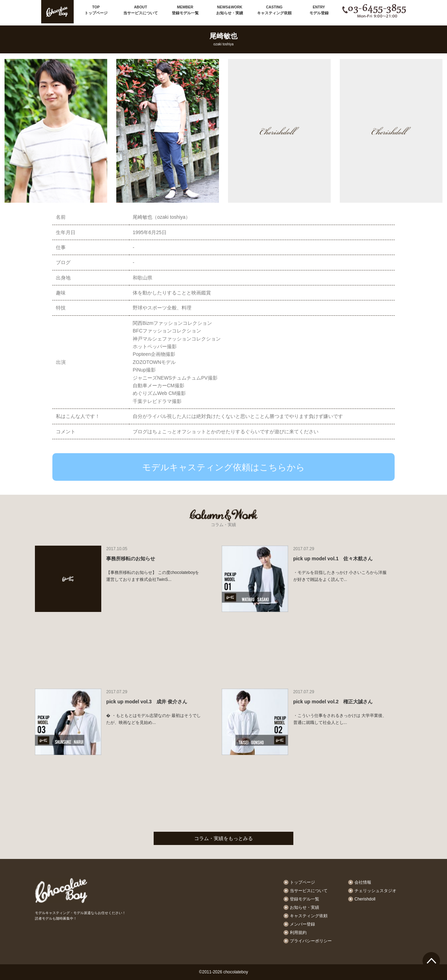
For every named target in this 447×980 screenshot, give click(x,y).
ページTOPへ (431, 961)
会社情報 (363, 882)
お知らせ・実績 (230, 10)
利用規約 (298, 933)
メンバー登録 (302, 924)
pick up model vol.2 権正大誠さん (333, 702)
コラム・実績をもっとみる (223, 838)
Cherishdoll (365, 899)
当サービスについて (141, 10)
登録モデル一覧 (185, 10)
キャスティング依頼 (274, 10)
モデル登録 (319, 10)
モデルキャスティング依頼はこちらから (223, 467)
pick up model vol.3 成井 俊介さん (147, 702)
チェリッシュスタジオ (375, 891)
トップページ (96, 10)
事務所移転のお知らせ (131, 559)
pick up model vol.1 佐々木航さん (333, 559)
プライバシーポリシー (311, 941)
